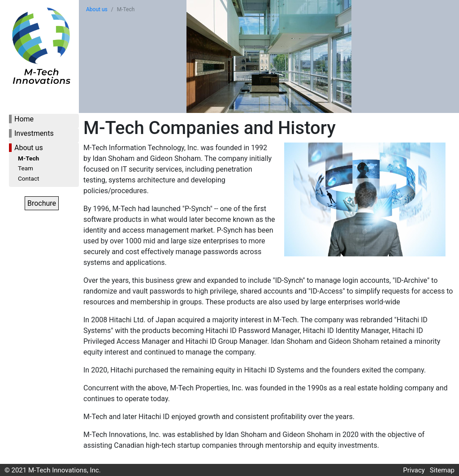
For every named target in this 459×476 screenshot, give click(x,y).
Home (24, 119)
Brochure (42, 203)
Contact (29, 178)
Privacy (414, 470)
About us (29, 148)
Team (26, 168)
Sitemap (442, 470)
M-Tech (28, 158)
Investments (34, 133)
